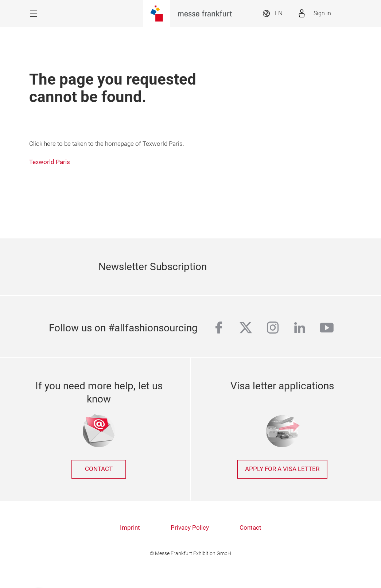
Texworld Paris (50, 162)
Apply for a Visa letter (282, 469)
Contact (99, 469)
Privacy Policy (190, 528)
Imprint (130, 528)
